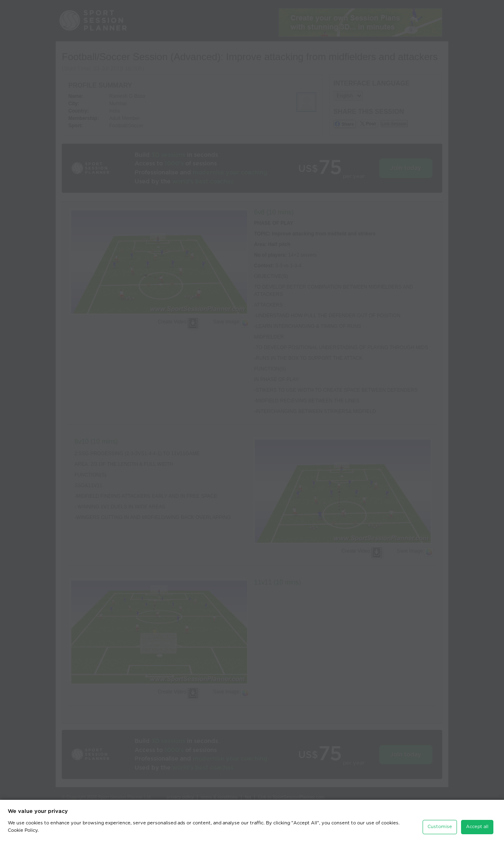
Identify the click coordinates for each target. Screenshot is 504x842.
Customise (440, 824)
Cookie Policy (23, 828)
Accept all (477, 824)
